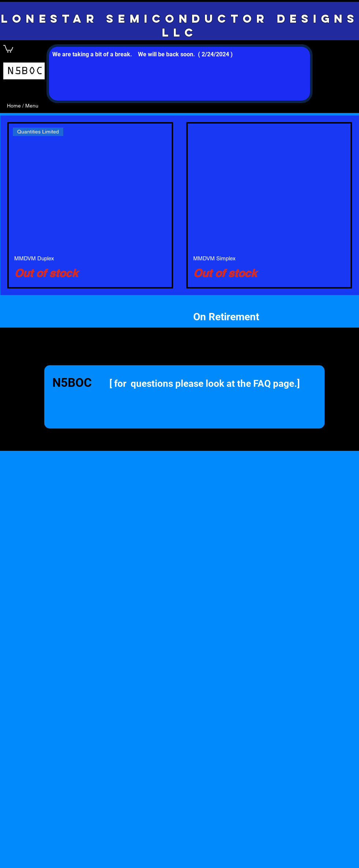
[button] (8, 48)
